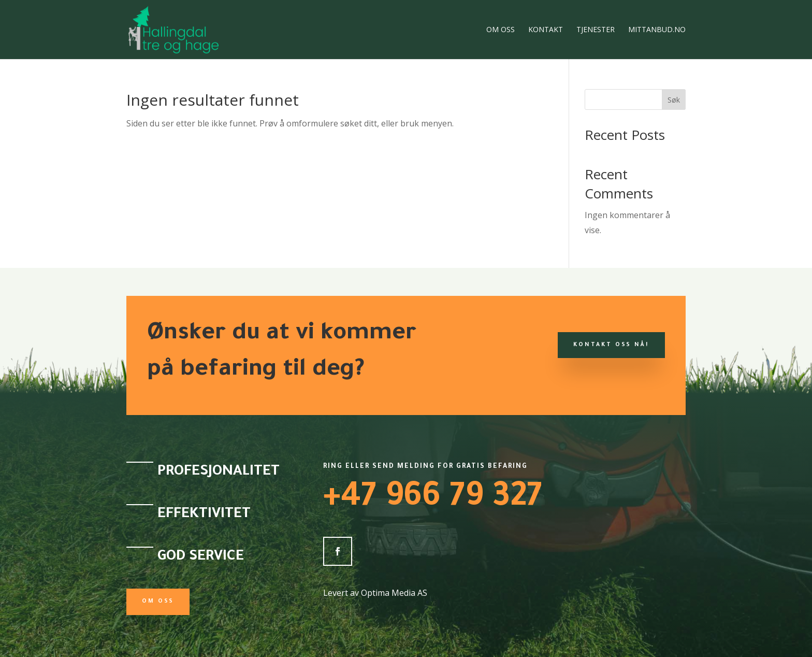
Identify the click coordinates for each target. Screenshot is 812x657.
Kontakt (546, 30)
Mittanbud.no (657, 30)
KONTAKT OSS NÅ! (611, 345)
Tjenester (596, 30)
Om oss (501, 30)
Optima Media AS (394, 593)
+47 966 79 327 (432, 499)
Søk (674, 100)
